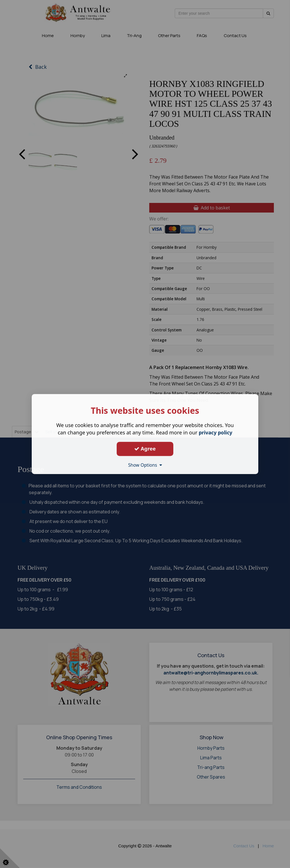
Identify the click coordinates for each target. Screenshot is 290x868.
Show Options (145, 465)
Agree (145, 449)
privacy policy (215, 432)
